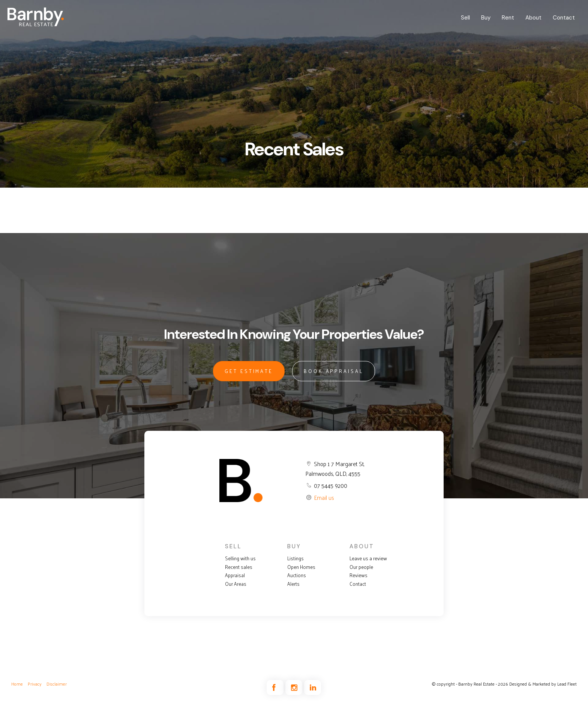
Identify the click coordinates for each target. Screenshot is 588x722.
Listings (295, 558)
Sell (465, 18)
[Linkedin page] (313, 688)
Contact (564, 18)
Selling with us (240, 558)
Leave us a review (368, 558)
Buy (486, 18)
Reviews (358, 575)
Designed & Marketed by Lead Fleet (543, 684)
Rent (508, 18)
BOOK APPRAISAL (334, 371)
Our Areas (236, 584)
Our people (361, 567)
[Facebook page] (276, 688)
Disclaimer (57, 684)
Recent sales (239, 567)
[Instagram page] (295, 688)
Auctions (297, 575)
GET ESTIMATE (249, 371)
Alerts (293, 584)
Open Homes (301, 567)
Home (17, 684)
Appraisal (235, 575)
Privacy (35, 684)
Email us (324, 497)
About (533, 18)
